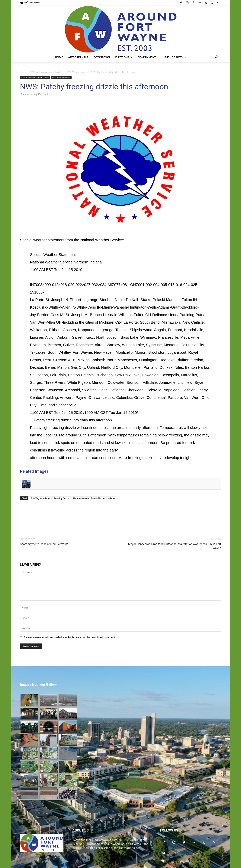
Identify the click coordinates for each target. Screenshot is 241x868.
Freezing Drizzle (62, 498)
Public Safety (175, 57)
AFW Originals (78, 57)
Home (59, 57)
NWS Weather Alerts (77, 72)
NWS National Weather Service (46, 72)
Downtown (102, 57)
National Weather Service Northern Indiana (94, 498)
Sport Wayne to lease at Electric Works (44, 544)
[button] (217, 58)
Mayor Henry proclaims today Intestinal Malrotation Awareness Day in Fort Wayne (175, 546)
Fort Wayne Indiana (40, 498)
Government (148, 57)
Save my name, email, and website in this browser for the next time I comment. (70, 637)
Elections (124, 57)
